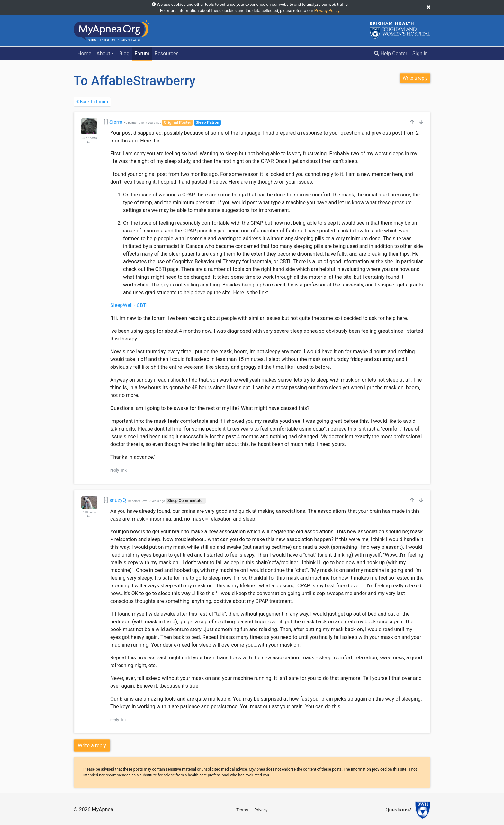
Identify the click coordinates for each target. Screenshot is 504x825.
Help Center (391, 54)
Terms (242, 810)
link (123, 470)
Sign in (420, 54)
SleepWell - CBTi (129, 305)
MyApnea (102, 809)
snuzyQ (118, 500)
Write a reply (92, 745)
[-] (106, 122)
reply (115, 470)
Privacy (261, 810)
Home (84, 54)
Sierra (116, 122)
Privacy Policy (327, 10)
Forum (142, 54)
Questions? (398, 810)
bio (89, 142)
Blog (124, 54)
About (103, 54)
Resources (167, 54)
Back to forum (92, 102)
